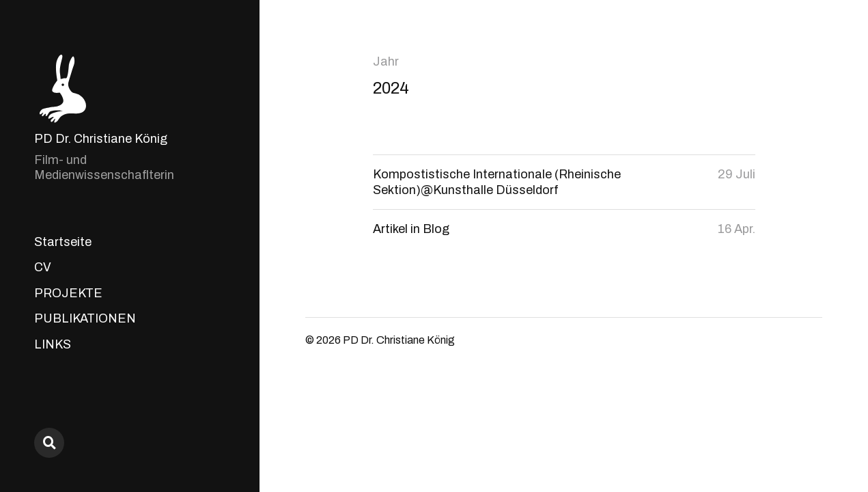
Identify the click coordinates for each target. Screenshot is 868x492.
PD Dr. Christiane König (101, 139)
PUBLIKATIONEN (85, 318)
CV (43, 267)
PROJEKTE (68, 293)
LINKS (53, 344)
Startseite (63, 242)
